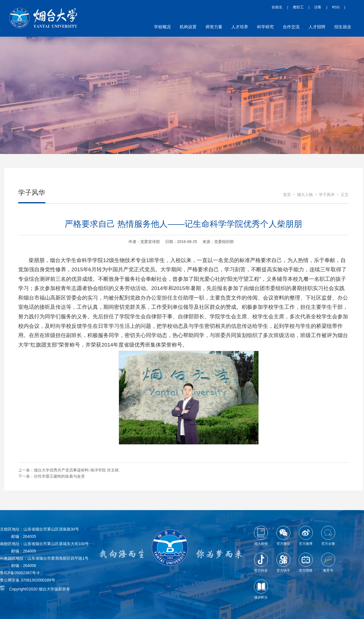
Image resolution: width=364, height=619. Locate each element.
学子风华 (327, 195)
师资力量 (214, 27)
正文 (345, 195)
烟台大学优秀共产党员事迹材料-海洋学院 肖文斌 (76, 470)
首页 (287, 195)
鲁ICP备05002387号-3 (20, 573)
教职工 (298, 7)
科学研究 (265, 27)
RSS (336, 7)
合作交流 (291, 27)
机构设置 (188, 27)
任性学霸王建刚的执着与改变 (59, 476)
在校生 (277, 7)
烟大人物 (305, 195)
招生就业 (343, 27)
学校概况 (162, 27)
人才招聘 (317, 27)
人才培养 (240, 27)
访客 (318, 7)
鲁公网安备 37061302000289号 (28, 580)
